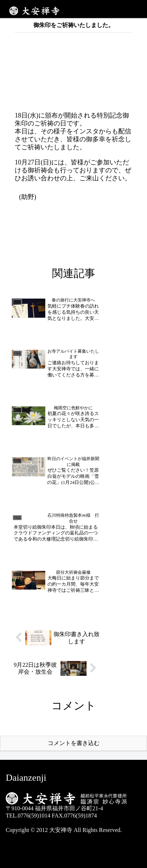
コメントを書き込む (74, 743)
